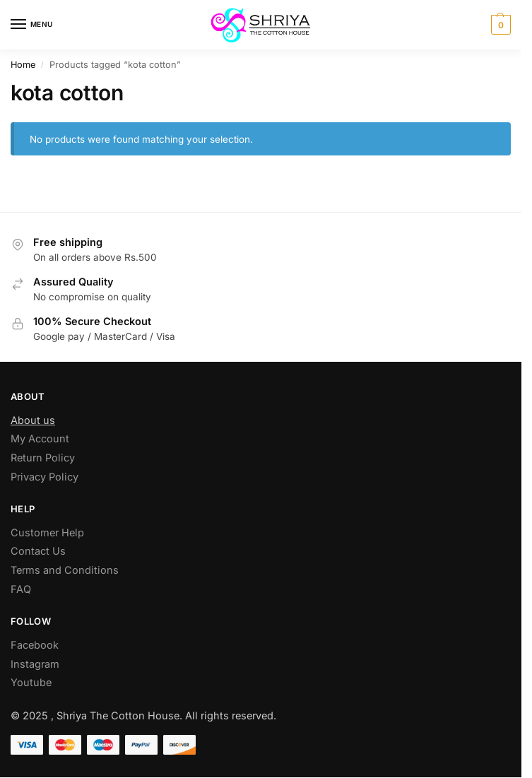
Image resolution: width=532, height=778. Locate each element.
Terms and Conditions (65, 570)
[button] (499, 25)
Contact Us (38, 551)
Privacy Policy (45, 477)
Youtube (31, 682)
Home (23, 65)
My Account (40, 438)
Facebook (35, 645)
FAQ (21, 589)
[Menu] (32, 25)
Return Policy (43, 458)
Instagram (35, 664)
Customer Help (47, 532)
